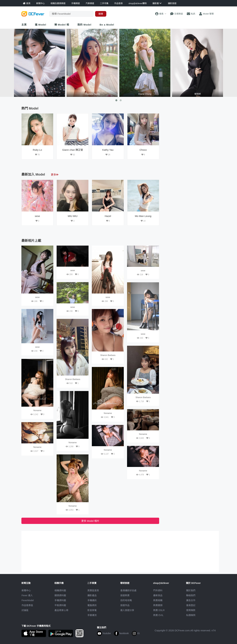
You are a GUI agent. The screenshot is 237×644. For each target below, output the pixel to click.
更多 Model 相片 (90, 521)
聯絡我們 (191, 595)
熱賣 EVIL (158, 615)
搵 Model (41, 25)
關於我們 (191, 590)
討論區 (25, 610)
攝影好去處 (128, 590)
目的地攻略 (126, 600)
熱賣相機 (158, 600)
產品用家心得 (61, 610)
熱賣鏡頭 (158, 605)
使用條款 (191, 610)
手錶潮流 (92, 615)
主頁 (24, 25)
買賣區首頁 (93, 590)
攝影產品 (92, 595)
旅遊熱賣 (125, 595)
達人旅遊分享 (127, 610)
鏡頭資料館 (60, 595)
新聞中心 (26, 590)
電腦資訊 (92, 605)
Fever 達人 (27, 595)
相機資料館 (60, 590)
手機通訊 (92, 600)
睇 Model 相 (62, 25)
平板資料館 (60, 605)
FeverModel (28, 600)
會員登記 (191, 605)
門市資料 (158, 590)
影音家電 (92, 610)
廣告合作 (191, 600)
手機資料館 (60, 600)
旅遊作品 (125, 605)
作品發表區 (27, 605)
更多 (55, 175)
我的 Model (84, 25)
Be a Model (107, 25)
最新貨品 (158, 595)
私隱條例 (191, 615)
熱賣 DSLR (159, 610)
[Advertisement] (189, 134)
